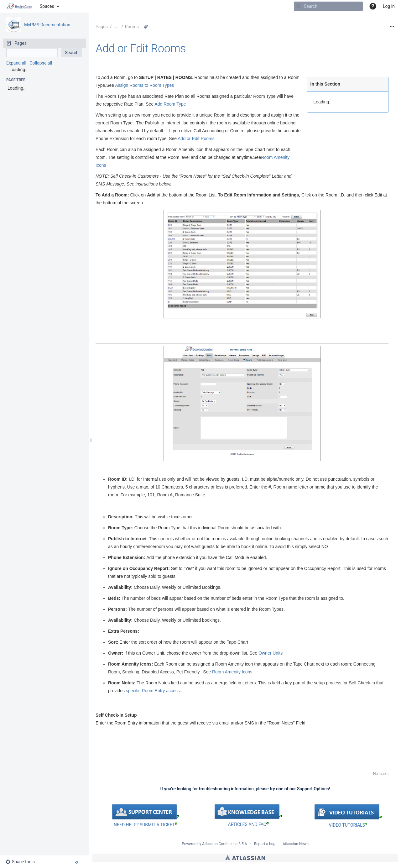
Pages (102, 27)
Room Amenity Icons (232, 672)
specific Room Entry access (153, 691)
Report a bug (265, 844)
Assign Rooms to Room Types (144, 85)
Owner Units (271, 653)
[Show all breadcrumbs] (116, 27)
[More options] (392, 27)
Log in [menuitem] (389, 6)
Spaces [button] (47, 6)
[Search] (299, 6)
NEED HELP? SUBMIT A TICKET (145, 825)
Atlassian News (296, 844)
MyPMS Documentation (47, 25)
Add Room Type (170, 104)
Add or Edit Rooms (141, 49)
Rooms (132, 27)
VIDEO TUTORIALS (348, 825)
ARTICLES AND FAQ (248, 824)
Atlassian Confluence (220, 844)
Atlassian (245, 858)
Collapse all (41, 63)
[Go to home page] (20, 6)
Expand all (16, 63)
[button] (373, 6)
